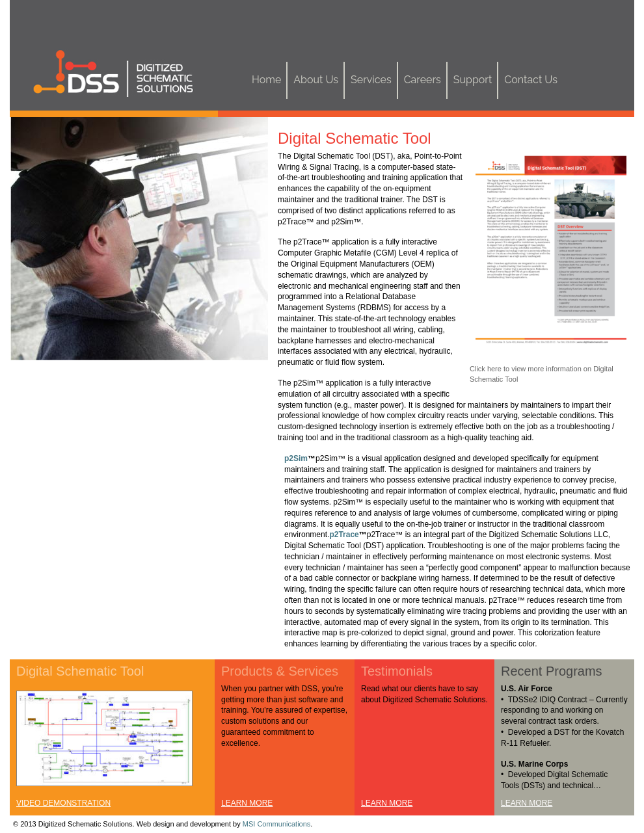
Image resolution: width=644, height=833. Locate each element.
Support (473, 80)
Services (371, 80)
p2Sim (296, 458)
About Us (316, 80)
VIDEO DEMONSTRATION (63, 803)
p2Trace (344, 535)
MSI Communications (277, 824)
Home (266, 80)
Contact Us (531, 80)
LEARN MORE (247, 803)
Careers (423, 80)
